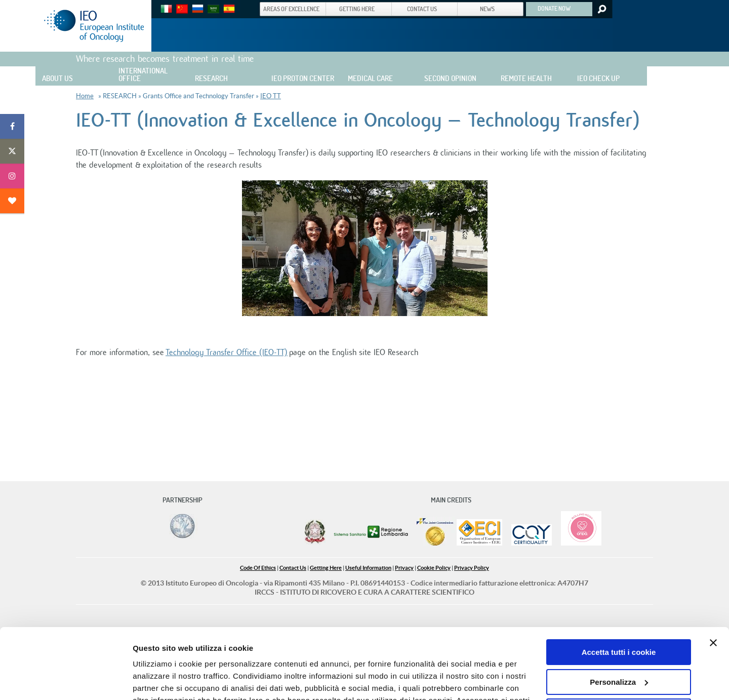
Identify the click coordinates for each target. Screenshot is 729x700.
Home (85, 96)
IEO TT (271, 96)
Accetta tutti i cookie (619, 592)
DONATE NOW (554, 8)
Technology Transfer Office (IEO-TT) (227, 353)
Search (601, 9)
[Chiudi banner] (713, 582)
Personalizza (619, 621)
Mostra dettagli (160, 680)
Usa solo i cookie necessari (619, 651)
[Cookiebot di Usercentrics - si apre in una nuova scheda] (66, 680)
